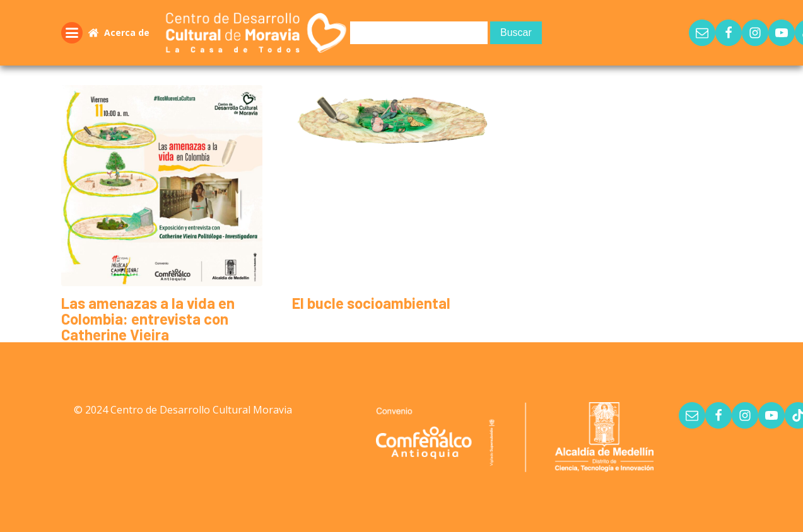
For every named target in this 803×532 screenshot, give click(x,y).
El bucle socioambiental (371, 303)
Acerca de (127, 32)
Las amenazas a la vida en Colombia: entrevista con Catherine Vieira (148, 319)
